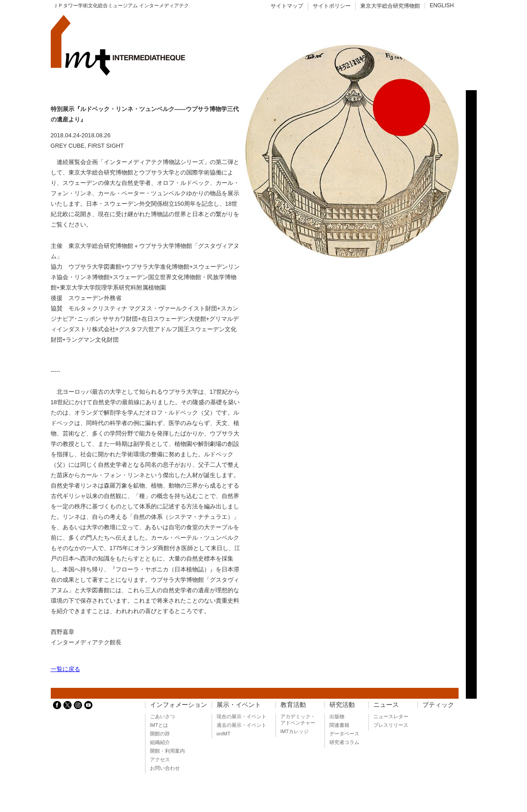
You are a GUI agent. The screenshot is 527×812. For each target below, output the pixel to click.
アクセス (160, 759)
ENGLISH (442, 5)
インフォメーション (179, 705)
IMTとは (159, 725)
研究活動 (342, 705)
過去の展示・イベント (242, 725)
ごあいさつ (162, 716)
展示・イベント (239, 705)
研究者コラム (344, 742)
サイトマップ (287, 6)
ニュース (386, 705)
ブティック (438, 705)
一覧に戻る (65, 669)
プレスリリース (391, 725)
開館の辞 (160, 734)
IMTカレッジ (295, 731)
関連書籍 (339, 725)
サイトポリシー (332, 6)
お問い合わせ (165, 768)
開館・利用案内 (167, 751)
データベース (344, 734)
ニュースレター (391, 716)
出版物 (337, 716)
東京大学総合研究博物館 (390, 6)
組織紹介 (160, 742)
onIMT (224, 734)
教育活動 (293, 705)
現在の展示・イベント (242, 716)
